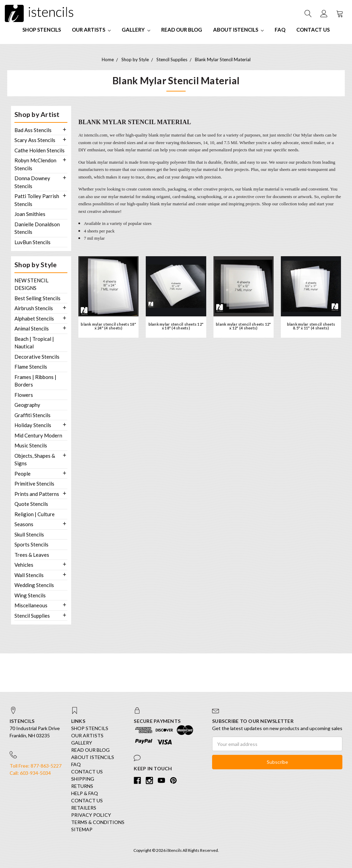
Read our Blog (182, 30)
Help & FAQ (85, 793)
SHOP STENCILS (42, 30)
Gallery (136, 30)
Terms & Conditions (98, 822)
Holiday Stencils (33, 425)
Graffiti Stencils (32, 415)
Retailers (84, 808)
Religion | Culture (35, 514)
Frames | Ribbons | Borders (35, 381)
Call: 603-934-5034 (30, 773)
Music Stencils (31, 445)
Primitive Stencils (34, 484)
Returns (82, 786)
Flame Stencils (31, 367)
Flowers (24, 395)
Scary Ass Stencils (35, 140)
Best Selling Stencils (37, 298)
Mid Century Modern (38, 435)
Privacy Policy (91, 815)
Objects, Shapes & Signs (35, 460)
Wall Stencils (29, 575)
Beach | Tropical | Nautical (34, 343)
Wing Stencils (30, 595)
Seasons (24, 524)
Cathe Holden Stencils (40, 150)
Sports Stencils (31, 544)
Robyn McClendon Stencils (35, 164)
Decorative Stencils (37, 357)
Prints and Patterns (37, 494)
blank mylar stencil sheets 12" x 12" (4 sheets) (244, 326)
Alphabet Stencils (34, 318)
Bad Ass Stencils (33, 130)
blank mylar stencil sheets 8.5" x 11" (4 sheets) (311, 326)
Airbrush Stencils (34, 308)
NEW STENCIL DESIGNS (31, 284)
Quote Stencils (31, 504)
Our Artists (91, 30)
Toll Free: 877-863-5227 (36, 766)
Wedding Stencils (34, 585)
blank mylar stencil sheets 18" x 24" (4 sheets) (108, 326)
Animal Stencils (32, 328)
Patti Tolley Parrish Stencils (37, 200)
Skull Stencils (29, 534)
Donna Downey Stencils (32, 182)
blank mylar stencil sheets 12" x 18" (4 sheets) (176, 326)
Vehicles (24, 565)
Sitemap (82, 829)
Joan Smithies (30, 214)
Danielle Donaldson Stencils (37, 228)
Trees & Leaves (32, 555)
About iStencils (238, 30)
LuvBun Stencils (32, 242)
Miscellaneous (31, 605)
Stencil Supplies (32, 616)
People (23, 474)
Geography (27, 405)
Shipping (83, 779)
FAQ (280, 30)
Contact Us (313, 30)
